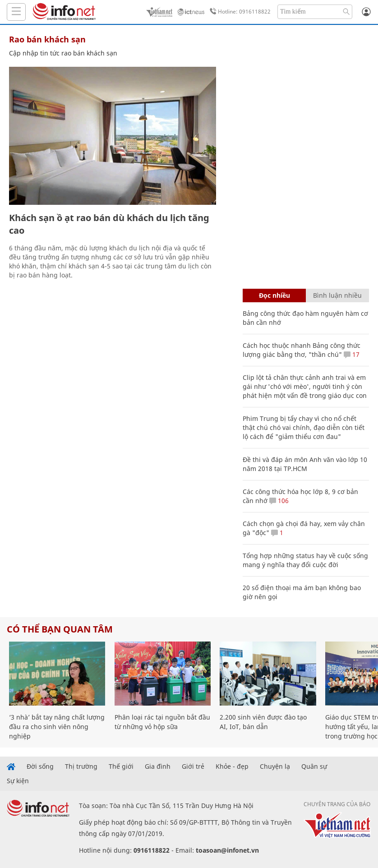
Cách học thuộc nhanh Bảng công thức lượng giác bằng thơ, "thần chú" (302, 350)
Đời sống (40, 766)
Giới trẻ (193, 766)
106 (279, 501)
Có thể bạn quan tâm (60, 629)
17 (352, 354)
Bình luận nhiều (337, 295)
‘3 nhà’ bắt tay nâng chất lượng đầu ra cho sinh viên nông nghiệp (57, 727)
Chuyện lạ (275, 766)
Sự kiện (18, 781)
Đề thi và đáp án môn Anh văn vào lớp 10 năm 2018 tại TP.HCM (305, 464)
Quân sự (314, 766)
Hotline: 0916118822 (239, 12)
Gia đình (158, 766)
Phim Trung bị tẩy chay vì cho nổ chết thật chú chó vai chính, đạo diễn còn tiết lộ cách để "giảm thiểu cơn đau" (304, 427)
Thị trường (81, 766)
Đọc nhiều (274, 295)
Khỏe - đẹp (232, 766)
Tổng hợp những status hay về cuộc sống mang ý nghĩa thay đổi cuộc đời (305, 560)
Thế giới (121, 766)
